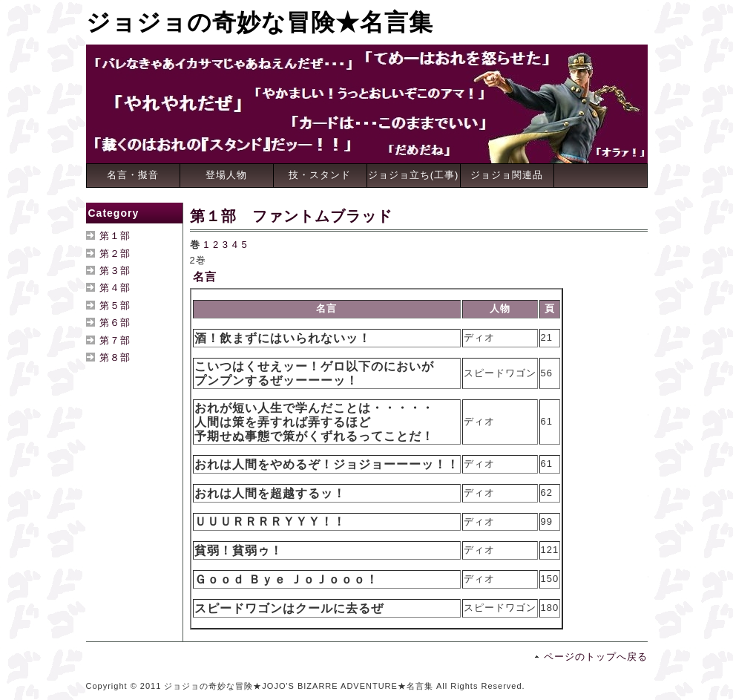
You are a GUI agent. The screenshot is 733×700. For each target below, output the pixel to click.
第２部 (115, 253)
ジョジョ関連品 (507, 175)
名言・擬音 (133, 175)
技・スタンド (320, 175)
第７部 (115, 340)
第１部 (115, 236)
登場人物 (226, 175)
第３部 (115, 271)
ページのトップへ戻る (596, 657)
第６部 (115, 323)
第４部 (115, 288)
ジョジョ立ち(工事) (414, 175)
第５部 (115, 305)
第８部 (115, 357)
